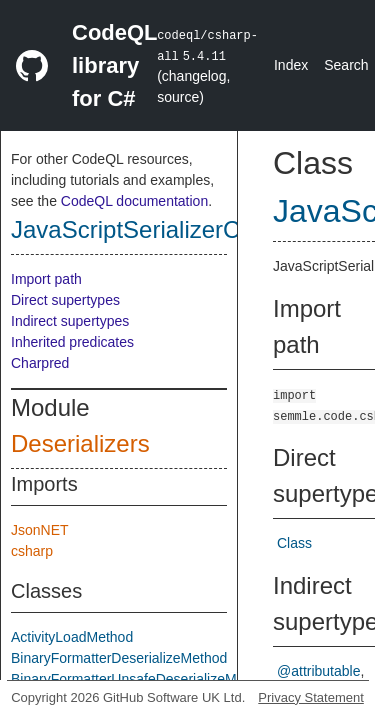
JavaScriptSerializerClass (147, 229)
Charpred (40, 363)
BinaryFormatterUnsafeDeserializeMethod (141, 679)
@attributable (318, 671)
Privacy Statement (311, 697)
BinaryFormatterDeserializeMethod (119, 658)
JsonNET (40, 530)
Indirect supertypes (70, 321)
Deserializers (80, 443)
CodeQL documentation (134, 201)
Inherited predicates (72, 342)
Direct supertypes (65, 300)
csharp (32, 551)
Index (291, 65)
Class (294, 543)
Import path (46, 279)
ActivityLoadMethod (72, 637)
